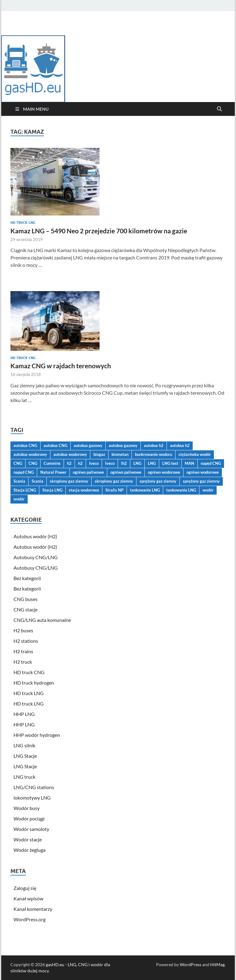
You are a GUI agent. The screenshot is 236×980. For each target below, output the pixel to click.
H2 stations (26, 641)
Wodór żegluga (29, 850)
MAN (189, 463)
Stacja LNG (52, 490)
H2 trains (23, 651)
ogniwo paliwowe (88, 472)
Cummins (52, 463)
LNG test (170, 463)
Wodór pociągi (29, 818)
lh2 (124, 463)
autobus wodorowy (30, 454)
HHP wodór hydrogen (37, 735)
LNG (137, 463)
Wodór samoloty (31, 829)
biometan (120, 454)
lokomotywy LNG (32, 798)
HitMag (217, 964)
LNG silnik (24, 745)
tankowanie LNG (145, 490)
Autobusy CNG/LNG (36, 557)
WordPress (191, 964)
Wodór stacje (28, 839)
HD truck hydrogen (34, 683)
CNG (18, 463)
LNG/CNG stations (34, 787)
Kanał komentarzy (33, 909)
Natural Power (53, 472)
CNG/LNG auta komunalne (42, 620)
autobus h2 (154, 445)
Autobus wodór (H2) (35, 536)
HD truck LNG (23, 223)
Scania (19, 481)
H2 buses (23, 630)
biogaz (99, 454)
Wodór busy (27, 808)
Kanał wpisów (28, 898)
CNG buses (26, 599)
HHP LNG (24, 714)
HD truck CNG (23, 358)
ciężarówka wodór (195, 454)
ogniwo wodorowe (164, 472)
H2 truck (23, 662)
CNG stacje (26, 609)
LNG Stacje (25, 756)
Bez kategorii (27, 578)
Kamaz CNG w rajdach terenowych (61, 366)
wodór (208, 490)
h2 (69, 463)
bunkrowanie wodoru (153, 454)
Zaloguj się (25, 888)
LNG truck (24, 777)
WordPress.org (29, 919)
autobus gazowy (88, 445)
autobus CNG (25, 445)
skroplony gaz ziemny (69, 481)
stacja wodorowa (84, 490)
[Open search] (219, 109)
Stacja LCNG (25, 490)
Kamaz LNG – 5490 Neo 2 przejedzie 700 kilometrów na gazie (99, 231)
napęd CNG (211, 463)
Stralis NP (114, 490)
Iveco (94, 463)
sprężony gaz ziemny (158, 481)
